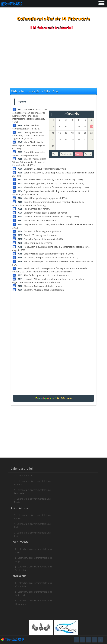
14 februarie (64, 398)
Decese (88, 154)
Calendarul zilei (22, 475)
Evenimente (67, 154)
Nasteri (79, 154)
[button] (101, 3)
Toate (55, 154)
